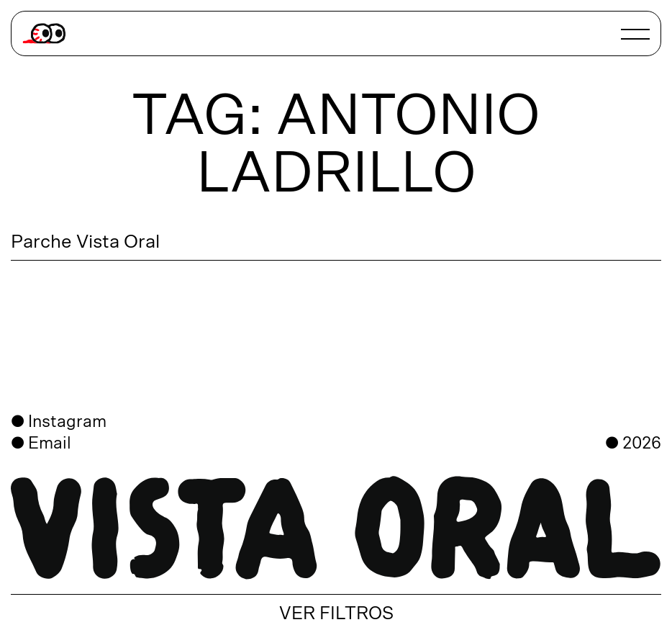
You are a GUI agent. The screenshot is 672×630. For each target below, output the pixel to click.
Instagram (67, 422)
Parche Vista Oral (85, 242)
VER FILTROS (336, 614)
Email (50, 444)
